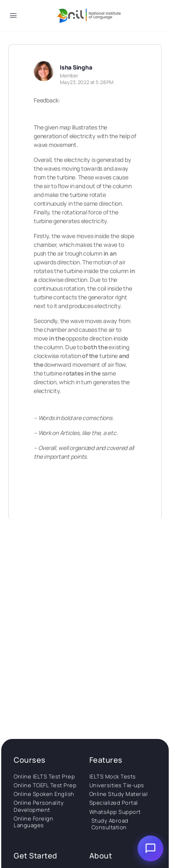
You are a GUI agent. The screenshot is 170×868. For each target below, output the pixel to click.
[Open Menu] (13, 17)
